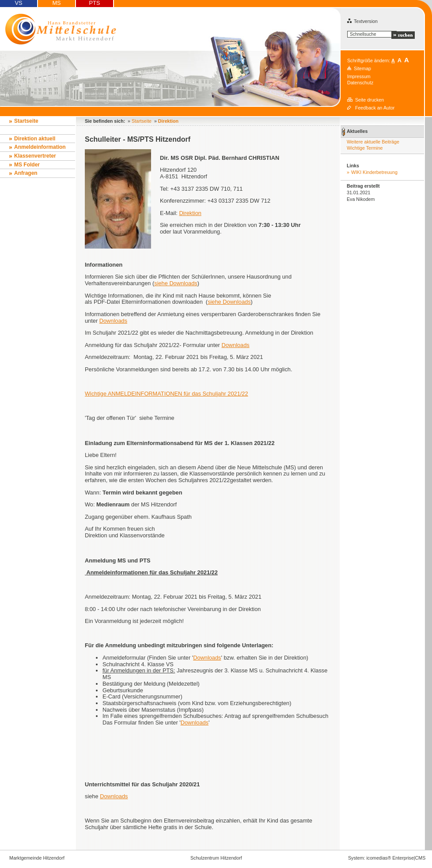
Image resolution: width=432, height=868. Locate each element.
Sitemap (362, 68)
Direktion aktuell (35, 139)
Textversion (362, 21)
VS (18, 3)
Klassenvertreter (35, 156)
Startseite (26, 121)
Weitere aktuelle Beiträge (373, 142)
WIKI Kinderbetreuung (374, 172)
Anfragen (26, 173)
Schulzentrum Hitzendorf (216, 858)
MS (56, 3)
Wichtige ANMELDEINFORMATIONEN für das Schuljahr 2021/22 (167, 394)
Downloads (113, 321)
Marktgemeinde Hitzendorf (37, 858)
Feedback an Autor (375, 108)
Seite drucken (369, 100)
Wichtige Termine (365, 148)
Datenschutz (360, 83)
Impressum (359, 76)
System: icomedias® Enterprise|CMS (387, 858)
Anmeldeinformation (40, 147)
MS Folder (27, 165)
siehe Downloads (176, 283)
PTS (95, 3)
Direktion (190, 213)
